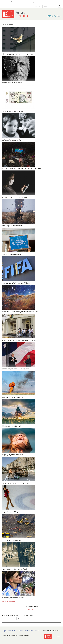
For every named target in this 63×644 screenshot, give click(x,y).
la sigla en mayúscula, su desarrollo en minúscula (20, 340)
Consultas (47, 2)
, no (11, 140)
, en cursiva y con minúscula (15, 569)
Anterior (6, 602)
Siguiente (10, 602)
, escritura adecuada (18, 54)
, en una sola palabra (14, 112)
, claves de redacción (12, 83)
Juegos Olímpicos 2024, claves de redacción (17, 512)
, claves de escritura (14, 197)
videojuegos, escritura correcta (12, 226)
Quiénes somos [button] (14, 2)
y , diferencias (12, 455)
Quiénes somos (11, 630)
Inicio (6, 2)
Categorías (34, 2)
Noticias (41, 2)
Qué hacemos (20, 630)
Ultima (14, 602)
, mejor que (16, 283)
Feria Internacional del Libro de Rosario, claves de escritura (22, 169)
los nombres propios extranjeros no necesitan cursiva (20, 312)
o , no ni (11, 426)
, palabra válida (12, 541)
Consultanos (32, 610)
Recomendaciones (24, 2)
